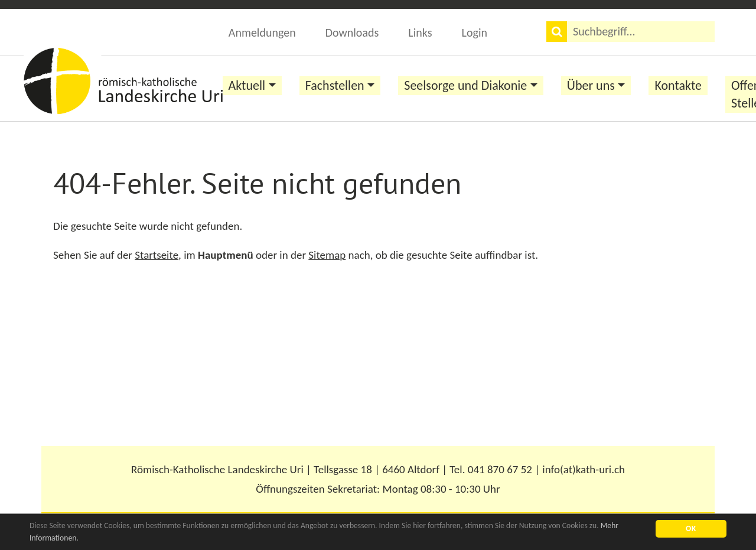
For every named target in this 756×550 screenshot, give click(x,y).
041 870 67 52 (500, 469)
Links (420, 32)
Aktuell (247, 85)
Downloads (352, 32)
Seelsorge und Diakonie (465, 85)
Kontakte (678, 85)
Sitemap (327, 255)
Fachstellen (335, 85)
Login (475, 32)
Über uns (591, 85)
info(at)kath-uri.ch (584, 469)
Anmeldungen (262, 32)
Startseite (157, 255)
